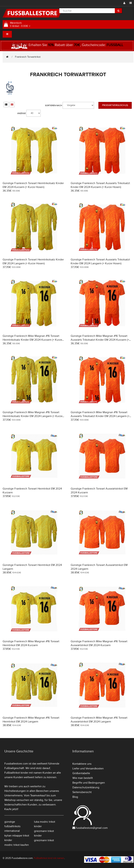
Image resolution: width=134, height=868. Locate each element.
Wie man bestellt (83, 778)
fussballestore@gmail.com (92, 828)
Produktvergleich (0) (115, 105)
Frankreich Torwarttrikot (28, 57)
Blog (75, 797)
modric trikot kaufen (17, 845)
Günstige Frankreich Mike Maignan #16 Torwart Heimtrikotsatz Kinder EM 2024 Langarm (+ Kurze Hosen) (33, 416)
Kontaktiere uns (82, 764)
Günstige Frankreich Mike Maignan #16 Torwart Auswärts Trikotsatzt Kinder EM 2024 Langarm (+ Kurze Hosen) (100, 416)
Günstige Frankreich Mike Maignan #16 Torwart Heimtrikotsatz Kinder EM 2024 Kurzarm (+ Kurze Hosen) (32, 340)
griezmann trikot (44, 840)
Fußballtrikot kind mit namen (49, 858)
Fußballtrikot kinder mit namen (23, 773)
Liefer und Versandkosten (88, 769)
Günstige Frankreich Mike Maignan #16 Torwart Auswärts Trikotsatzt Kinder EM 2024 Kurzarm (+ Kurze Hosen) (100, 340)
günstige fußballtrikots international (12, 826)
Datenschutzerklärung (86, 787)
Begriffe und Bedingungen (89, 783)
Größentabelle (81, 773)
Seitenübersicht (82, 792)
